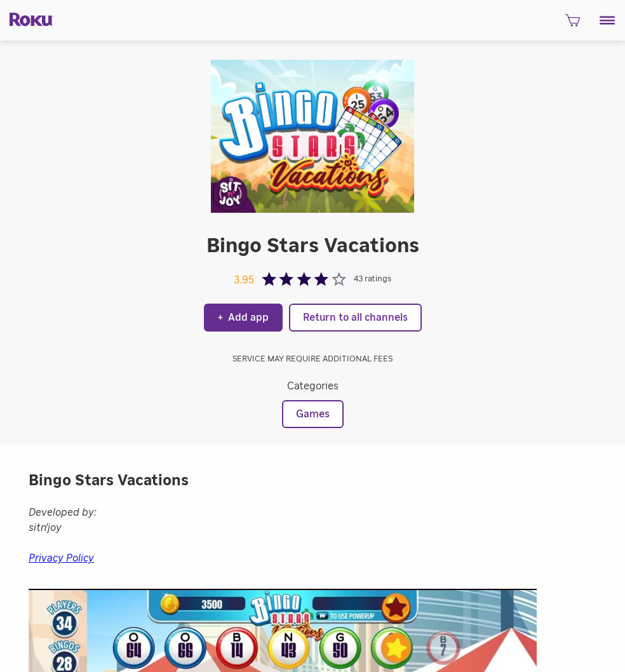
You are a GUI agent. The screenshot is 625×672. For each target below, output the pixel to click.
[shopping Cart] (573, 24)
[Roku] (27, 18)
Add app (243, 318)
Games (313, 414)
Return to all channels (355, 318)
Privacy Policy (61, 558)
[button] (608, 20)
